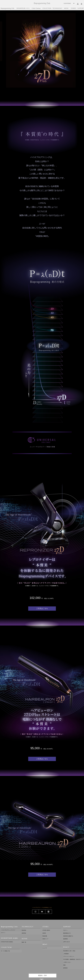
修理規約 (65, 962)
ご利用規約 (66, 950)
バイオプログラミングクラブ (8, 930)
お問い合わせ (67, 939)
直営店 (44, 932)
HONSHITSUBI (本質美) (7, 941)
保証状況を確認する (68, 935)
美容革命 (24, 932)
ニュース (45, 946)
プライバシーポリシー (69, 953)
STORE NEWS (46, 930)
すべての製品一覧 (5, 950)
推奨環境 (65, 937)
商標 (64, 959)
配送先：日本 (43, 969)
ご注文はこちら (42, 618)
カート (81, 5)
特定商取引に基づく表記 (69, 948)
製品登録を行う (67, 932)
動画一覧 (24, 941)
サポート (65, 930)
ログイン (78, 5)
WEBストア (45, 937)
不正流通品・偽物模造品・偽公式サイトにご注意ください (74, 956)
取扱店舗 (45, 935)
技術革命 (24, 930)
